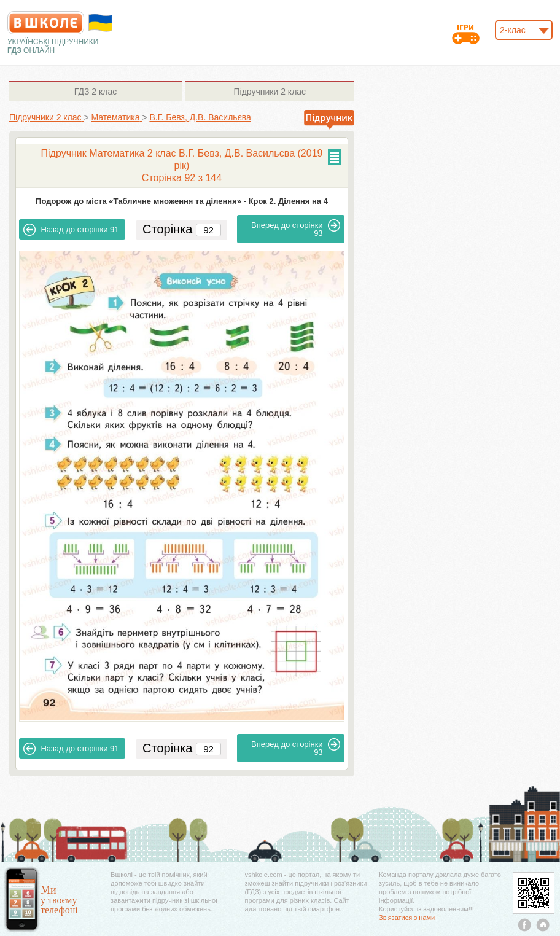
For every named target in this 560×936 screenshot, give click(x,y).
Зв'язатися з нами (407, 918)
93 (296, 228)
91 (71, 230)
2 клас (95, 92)
